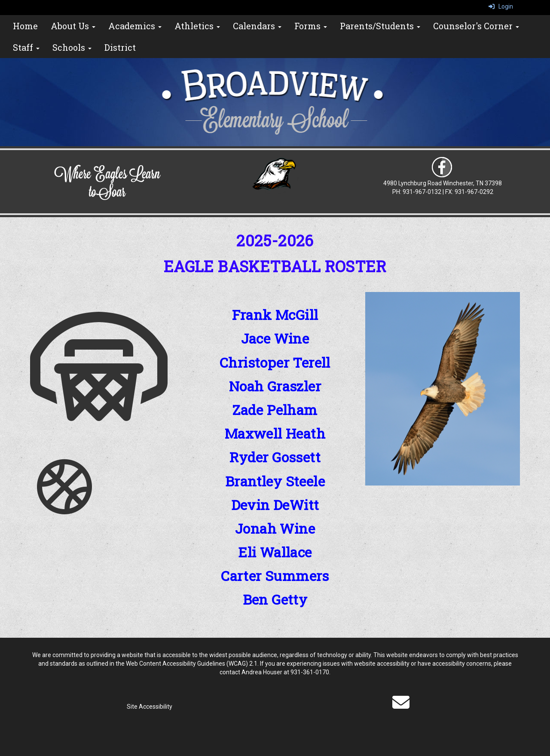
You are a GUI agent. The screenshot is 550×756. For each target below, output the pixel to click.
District (120, 47)
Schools (72, 47)
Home (25, 26)
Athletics (197, 26)
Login (501, 6)
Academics (135, 26)
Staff (26, 47)
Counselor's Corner (476, 26)
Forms (311, 26)
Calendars (257, 26)
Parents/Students (380, 26)
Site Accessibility (150, 707)
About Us (73, 26)
